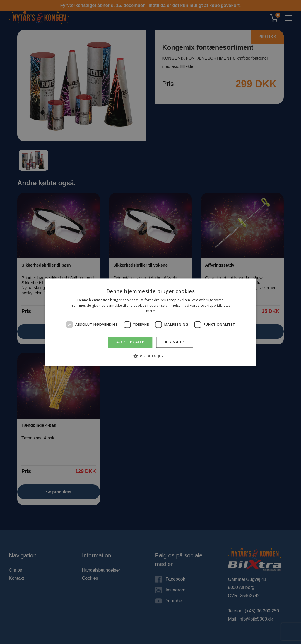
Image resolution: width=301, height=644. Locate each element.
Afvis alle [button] (175, 342)
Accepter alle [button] (130, 342)
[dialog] (150, 322)
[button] (150, 356)
